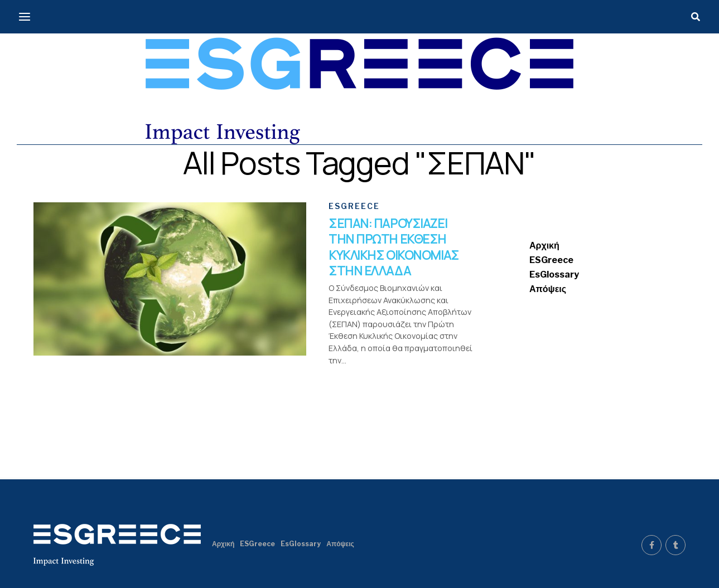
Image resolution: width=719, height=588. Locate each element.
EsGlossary (554, 274)
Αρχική (544, 246)
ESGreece (551, 260)
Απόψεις (548, 289)
